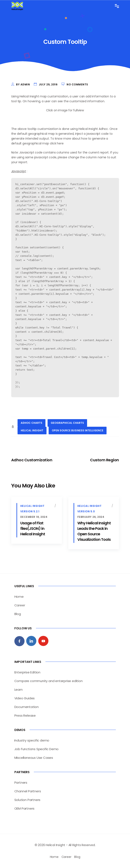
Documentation (27, 707)
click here (57, 143)
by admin (23, 84)
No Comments (77, 84)
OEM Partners (25, 808)
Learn (18, 690)
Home (19, 597)
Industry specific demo (32, 740)
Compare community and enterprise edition (49, 681)
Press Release (25, 715)
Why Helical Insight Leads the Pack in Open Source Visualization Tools (94, 531)
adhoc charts (31, 423)
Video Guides (25, 698)
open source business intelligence (78, 430)
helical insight (32, 430)
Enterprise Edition (27, 672)
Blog (18, 614)
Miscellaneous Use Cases (34, 758)
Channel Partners (28, 791)
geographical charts (67, 423)
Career (20, 605)
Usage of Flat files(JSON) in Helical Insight (33, 528)
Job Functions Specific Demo (37, 749)
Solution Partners (27, 800)
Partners (21, 783)
